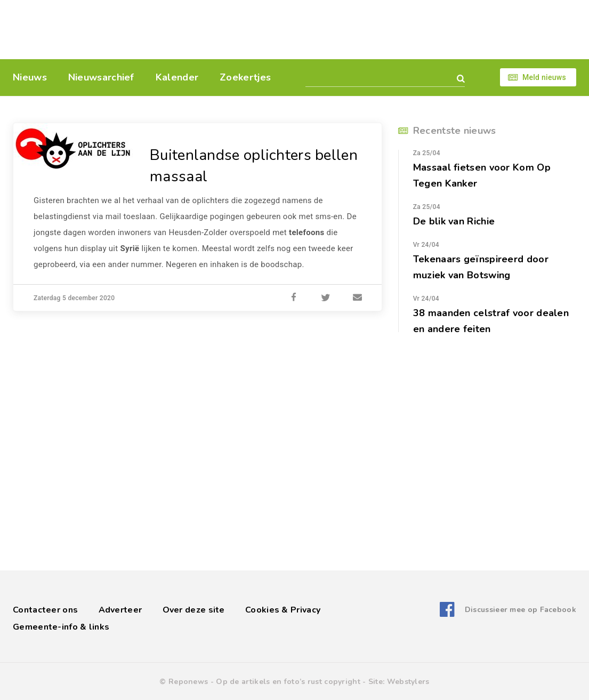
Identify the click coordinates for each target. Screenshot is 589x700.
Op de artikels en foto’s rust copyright (288, 682)
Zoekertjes (245, 77)
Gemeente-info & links (61, 627)
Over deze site (194, 610)
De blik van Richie (454, 221)
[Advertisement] (368, 29)
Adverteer (120, 610)
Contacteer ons (45, 610)
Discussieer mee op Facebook (521, 610)
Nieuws (30, 77)
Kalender (177, 77)
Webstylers (408, 682)
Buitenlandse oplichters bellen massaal (254, 166)
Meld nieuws (544, 77)
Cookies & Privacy (283, 610)
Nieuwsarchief (101, 77)
